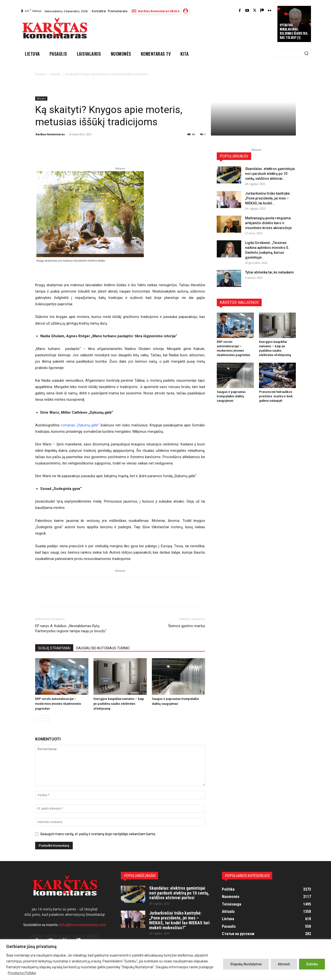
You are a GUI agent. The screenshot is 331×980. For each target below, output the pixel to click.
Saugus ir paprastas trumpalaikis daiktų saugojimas (231, 396)
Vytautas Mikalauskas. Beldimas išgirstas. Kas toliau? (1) (294, 31)
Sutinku (312, 964)
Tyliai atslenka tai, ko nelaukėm (269, 272)
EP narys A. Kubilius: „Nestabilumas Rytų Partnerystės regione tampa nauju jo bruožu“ (71, 628)
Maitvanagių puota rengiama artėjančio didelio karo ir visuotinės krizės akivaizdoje (268, 223)
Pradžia (40, 74)
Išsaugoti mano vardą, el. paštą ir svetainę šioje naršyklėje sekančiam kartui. (98, 834)
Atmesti (284, 964)
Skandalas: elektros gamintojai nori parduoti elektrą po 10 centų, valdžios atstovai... (270, 174)
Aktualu (55, 74)
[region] (165, 960)
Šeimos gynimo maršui (187, 626)
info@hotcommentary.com (83, 925)
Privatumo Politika (22, 973)
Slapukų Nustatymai (246, 964)
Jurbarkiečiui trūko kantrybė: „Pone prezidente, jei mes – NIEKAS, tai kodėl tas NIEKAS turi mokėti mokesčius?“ (179, 920)
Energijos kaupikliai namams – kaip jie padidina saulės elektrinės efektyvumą (119, 704)
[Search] (306, 54)
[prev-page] (38, 718)
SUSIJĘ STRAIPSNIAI (54, 648)
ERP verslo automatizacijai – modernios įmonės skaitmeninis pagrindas (58, 704)
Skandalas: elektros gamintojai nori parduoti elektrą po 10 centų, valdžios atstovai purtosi (179, 893)
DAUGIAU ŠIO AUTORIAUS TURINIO (103, 648)
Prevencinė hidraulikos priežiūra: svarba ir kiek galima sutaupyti (276, 396)
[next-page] (46, 718)
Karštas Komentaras (50, 134)
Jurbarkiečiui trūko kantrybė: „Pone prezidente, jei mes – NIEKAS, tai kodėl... (268, 198)
